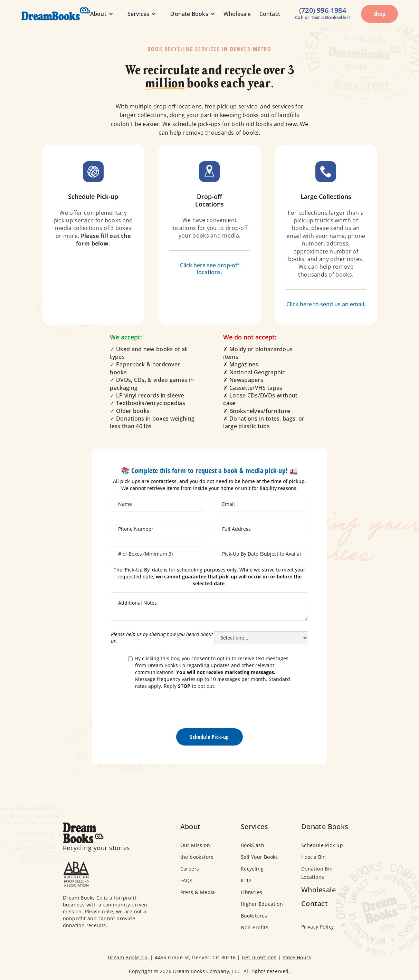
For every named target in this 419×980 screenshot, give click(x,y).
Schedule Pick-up (322, 845)
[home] (45, 14)
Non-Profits (255, 927)
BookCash (253, 845)
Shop (380, 14)
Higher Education (262, 904)
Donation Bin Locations (317, 873)
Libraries (252, 892)
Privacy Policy (318, 927)
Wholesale (237, 14)
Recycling (252, 869)
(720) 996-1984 (323, 10)
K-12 (246, 880)
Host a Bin (314, 857)
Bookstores (254, 916)
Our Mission (195, 845)
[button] (99, 14)
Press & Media (198, 892)
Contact (270, 14)
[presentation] (209, 712)
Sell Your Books (259, 857)
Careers (190, 869)
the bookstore (197, 857)
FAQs (187, 880)
